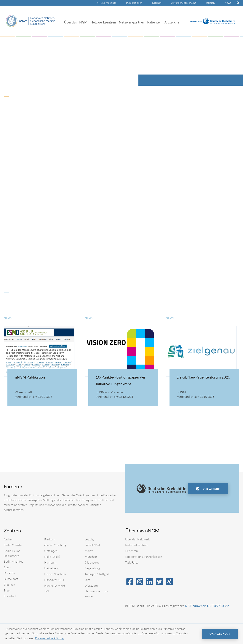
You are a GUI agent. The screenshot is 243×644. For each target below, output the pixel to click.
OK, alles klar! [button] (220, 634)
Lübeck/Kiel (92, 545)
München (91, 557)
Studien (210, 3)
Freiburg (50, 539)
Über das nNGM (76, 22)
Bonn (7, 567)
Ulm (87, 580)
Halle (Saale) (52, 557)
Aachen (8, 539)
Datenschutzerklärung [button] (49, 638)
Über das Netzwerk (138, 539)
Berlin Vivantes (13, 561)
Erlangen (9, 585)
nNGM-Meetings (107, 3)
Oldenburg (92, 562)
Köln (47, 591)
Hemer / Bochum (55, 574)
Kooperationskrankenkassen (144, 557)
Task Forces (132, 562)
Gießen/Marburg (55, 545)
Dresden (9, 573)
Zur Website (211, 489)
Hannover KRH (54, 580)
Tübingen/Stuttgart (97, 574)
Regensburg (92, 568)
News (228, 3)
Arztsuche (172, 22)
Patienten (154, 22)
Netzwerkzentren (103, 22)
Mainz (89, 551)
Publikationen (134, 3)
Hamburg (50, 562)
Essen (7, 590)
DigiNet (157, 3)
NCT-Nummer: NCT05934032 (207, 606)
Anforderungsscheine (184, 3)
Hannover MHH (55, 586)
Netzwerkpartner (132, 22)
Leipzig (89, 539)
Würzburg (91, 586)
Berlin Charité (13, 545)
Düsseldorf (11, 579)
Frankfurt (10, 596)
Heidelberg (51, 568)
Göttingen (51, 551)
